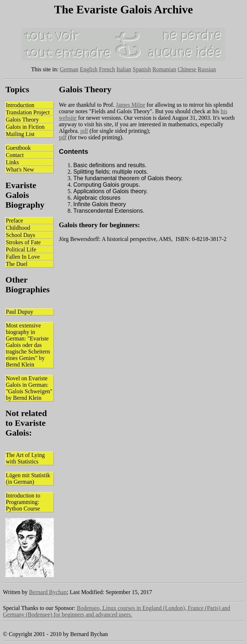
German (69, 69)
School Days (20, 235)
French (107, 69)
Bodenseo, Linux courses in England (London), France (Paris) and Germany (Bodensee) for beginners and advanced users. (116, 611)
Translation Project (28, 112)
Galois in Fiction (25, 127)
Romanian (164, 69)
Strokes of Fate (23, 242)
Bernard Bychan (48, 592)
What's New (20, 170)
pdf (84, 131)
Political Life (21, 249)
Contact (15, 155)
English (89, 69)
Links (12, 162)
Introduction (20, 105)
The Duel (17, 264)
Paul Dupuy (19, 312)
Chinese (187, 69)
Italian (124, 69)
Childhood (18, 228)
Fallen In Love (23, 257)
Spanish (142, 69)
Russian (207, 69)
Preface (14, 221)
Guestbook (18, 148)
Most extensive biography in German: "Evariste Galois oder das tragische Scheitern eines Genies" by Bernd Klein (28, 345)
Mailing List (20, 134)
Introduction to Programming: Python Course (23, 502)
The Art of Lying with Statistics (25, 458)
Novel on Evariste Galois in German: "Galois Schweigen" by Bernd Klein (29, 388)
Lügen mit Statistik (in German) (28, 478)
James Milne (131, 105)
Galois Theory (22, 120)
